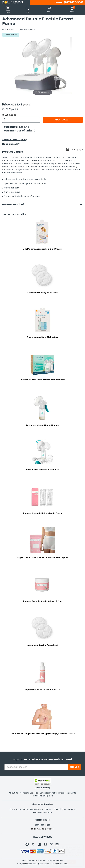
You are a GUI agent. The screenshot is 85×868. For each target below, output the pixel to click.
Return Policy (37, 809)
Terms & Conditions (42, 812)
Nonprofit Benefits (29, 793)
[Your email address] (36, 767)
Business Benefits (68, 793)
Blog (51, 796)
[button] (50, 10)
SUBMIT (74, 767)
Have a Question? (15, 204)
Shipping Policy (52, 809)
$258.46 (24, 127)
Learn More (60, 861)
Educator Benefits (49, 793)
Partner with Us (39, 796)
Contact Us (15, 809)
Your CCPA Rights (30, 861)
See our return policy (15, 139)
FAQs (26, 809)
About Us (13, 793)
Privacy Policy (68, 809)
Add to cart (63, 120)
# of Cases (9, 115)
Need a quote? (11, 144)
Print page (77, 150)
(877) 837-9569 (74, 2)
